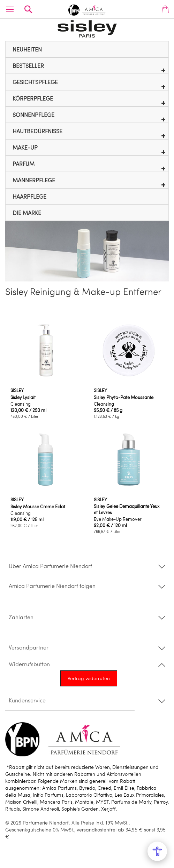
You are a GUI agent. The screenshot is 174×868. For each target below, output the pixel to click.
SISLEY (17, 390)
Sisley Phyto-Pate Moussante (124, 397)
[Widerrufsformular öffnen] (89, 678)
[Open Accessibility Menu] (157, 851)
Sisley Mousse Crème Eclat (38, 507)
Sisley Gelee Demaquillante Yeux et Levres (127, 509)
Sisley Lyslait (23, 397)
